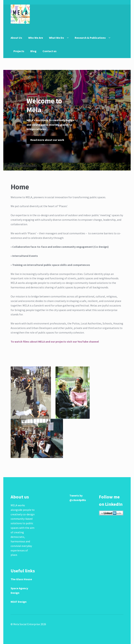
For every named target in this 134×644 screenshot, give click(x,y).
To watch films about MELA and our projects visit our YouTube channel (55, 342)
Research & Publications (90, 38)
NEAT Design (19, 602)
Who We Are (36, 38)
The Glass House (21, 579)
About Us (16, 38)
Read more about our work (47, 140)
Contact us (50, 51)
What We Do (57, 38)
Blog (33, 51)
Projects (19, 51)
